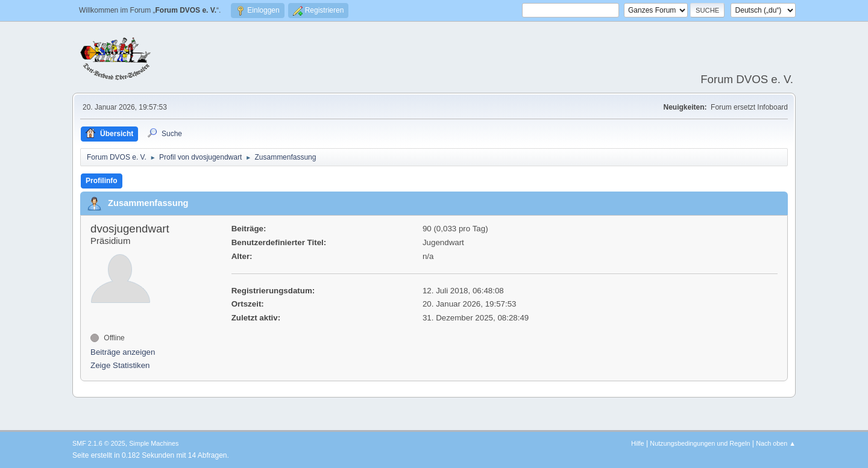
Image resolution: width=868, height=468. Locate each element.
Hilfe (638, 443)
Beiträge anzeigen (123, 352)
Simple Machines (154, 443)
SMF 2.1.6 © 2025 (99, 443)
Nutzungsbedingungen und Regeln (700, 443)
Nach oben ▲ (776, 443)
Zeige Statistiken (120, 365)
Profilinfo (102, 181)
